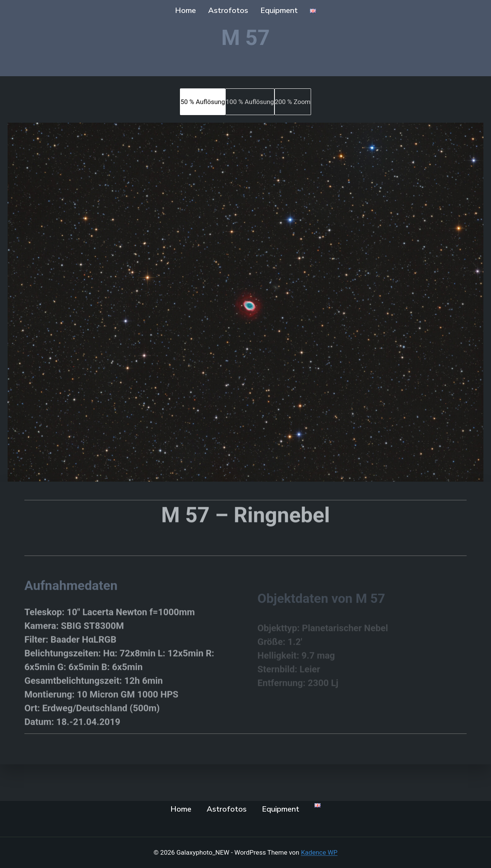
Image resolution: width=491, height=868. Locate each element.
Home (185, 10)
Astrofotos (228, 10)
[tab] (203, 102)
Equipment (279, 10)
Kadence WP (319, 852)
